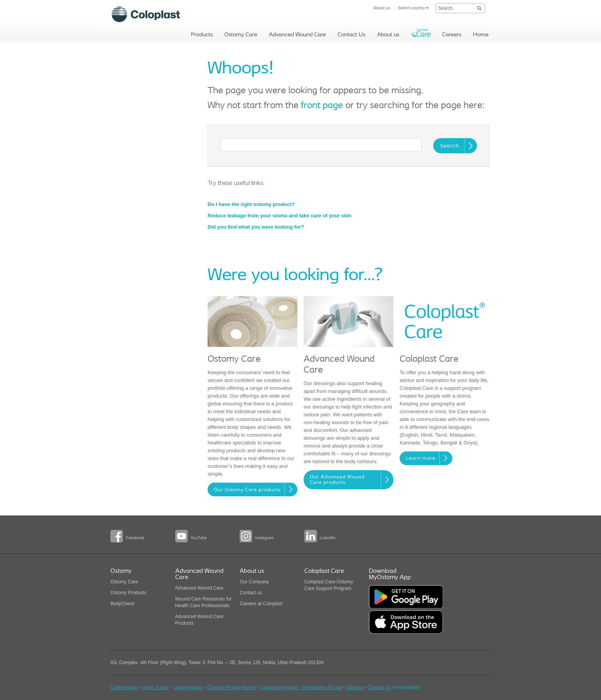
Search (450, 146)
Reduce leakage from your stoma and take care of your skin (279, 216)
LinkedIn (328, 538)
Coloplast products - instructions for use (301, 688)
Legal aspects (188, 688)
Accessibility (407, 688)
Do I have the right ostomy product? (251, 204)
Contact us (251, 593)
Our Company (254, 582)
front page (322, 106)
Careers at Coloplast (261, 604)
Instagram (264, 538)
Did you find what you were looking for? (256, 227)
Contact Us (379, 688)
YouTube (199, 538)
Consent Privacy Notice (231, 688)
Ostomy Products (128, 593)
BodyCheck (122, 604)
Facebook (135, 538)
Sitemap (355, 688)
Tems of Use (156, 688)
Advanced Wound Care (199, 588)
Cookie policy (124, 688)
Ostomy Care (124, 582)
